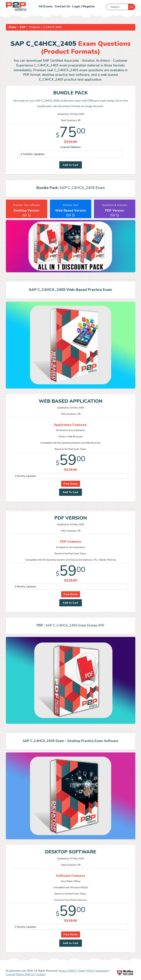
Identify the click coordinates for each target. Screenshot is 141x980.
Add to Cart (71, 165)
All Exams (46, 6)
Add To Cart (70, 492)
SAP (22, 27)
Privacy (63, 971)
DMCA (72, 971)
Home (12, 27)
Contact (41, 974)
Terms (82, 971)
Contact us (62, 6)
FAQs (90, 971)
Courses (11, 974)
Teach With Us (25, 974)
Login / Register (84, 6)
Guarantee (102, 971)
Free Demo (71, 484)
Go (132, 7)
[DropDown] (71, 154)
